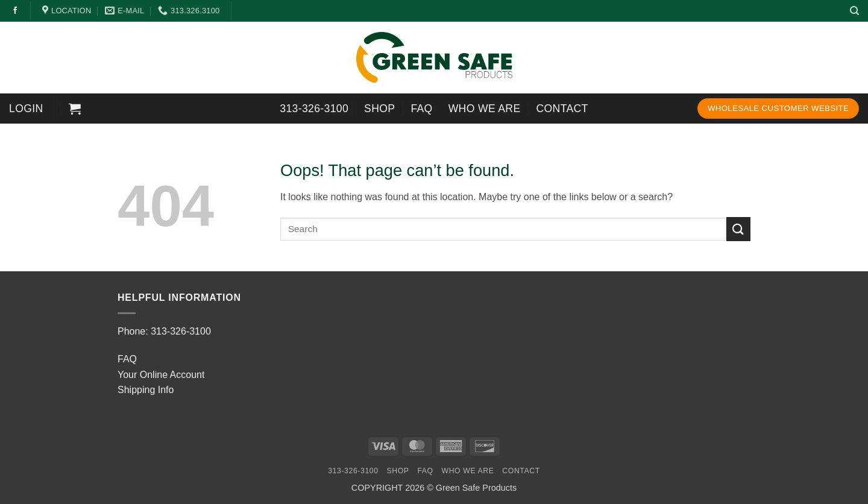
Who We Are (485, 109)
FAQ (421, 109)
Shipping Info (146, 390)
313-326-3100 (314, 109)
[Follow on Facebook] (15, 11)
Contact (562, 109)
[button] (26, 109)
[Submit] (738, 229)
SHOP (379, 109)
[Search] (854, 11)
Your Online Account (161, 375)
